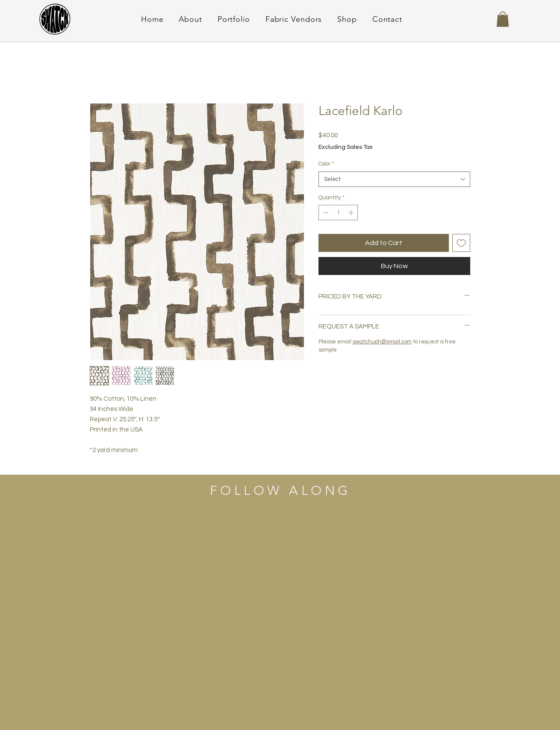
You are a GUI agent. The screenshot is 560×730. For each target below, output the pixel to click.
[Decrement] (325, 213)
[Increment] (352, 213)
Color (326, 164)
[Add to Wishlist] (461, 243)
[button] (503, 19)
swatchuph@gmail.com (382, 342)
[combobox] (394, 179)
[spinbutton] (338, 213)
